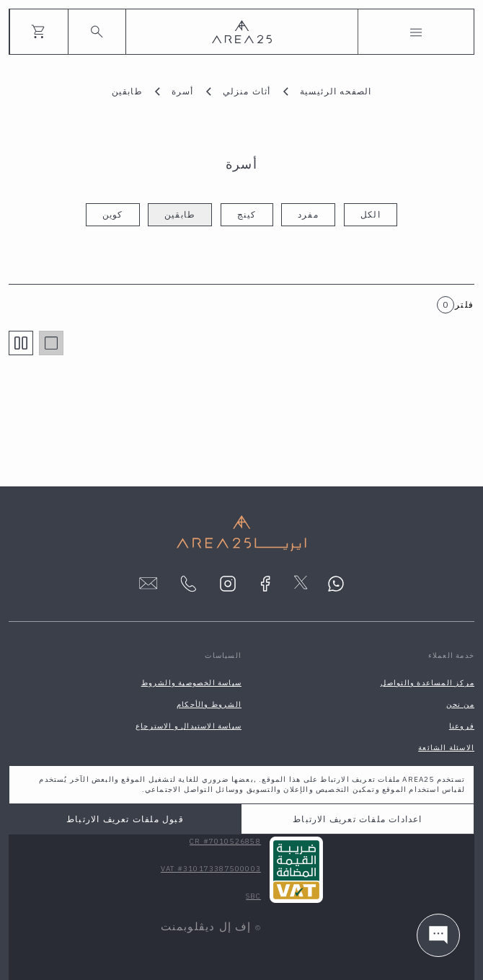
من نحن (460, 704)
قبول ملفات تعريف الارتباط (125, 819)
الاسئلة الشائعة (446, 748)
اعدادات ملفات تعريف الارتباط (357, 819)
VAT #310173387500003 (211, 869)
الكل (371, 214)
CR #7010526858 (225, 841)
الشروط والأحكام (209, 704)
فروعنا (462, 726)
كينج (247, 214)
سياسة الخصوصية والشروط (191, 683)
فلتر (464, 304)
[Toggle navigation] (416, 32)
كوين (113, 214)
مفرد (308, 214)
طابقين (180, 214)
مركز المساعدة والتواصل (427, 683)
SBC (253, 896)
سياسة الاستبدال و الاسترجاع (189, 726)
